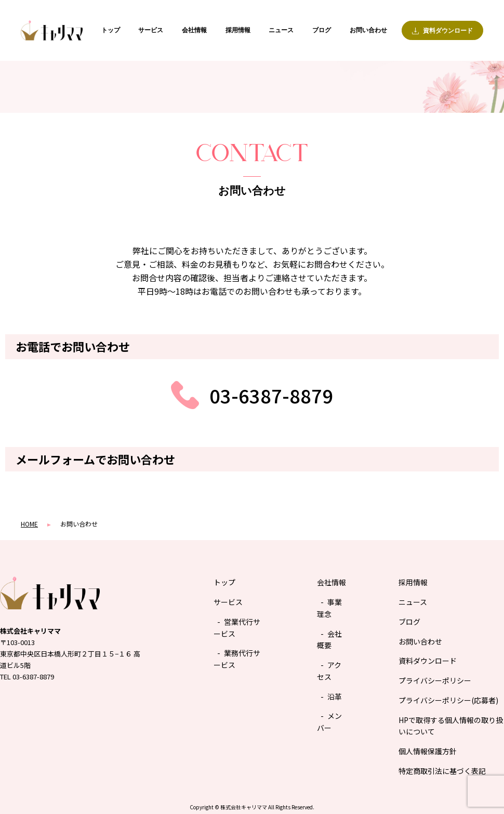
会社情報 (194, 30)
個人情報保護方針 (428, 751)
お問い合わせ (368, 30)
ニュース (281, 30)
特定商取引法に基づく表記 (442, 771)
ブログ (322, 30)
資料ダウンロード (428, 661)
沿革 (335, 697)
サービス (151, 30)
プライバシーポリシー (435, 680)
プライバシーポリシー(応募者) (448, 700)
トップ (111, 30)
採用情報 (238, 30)
